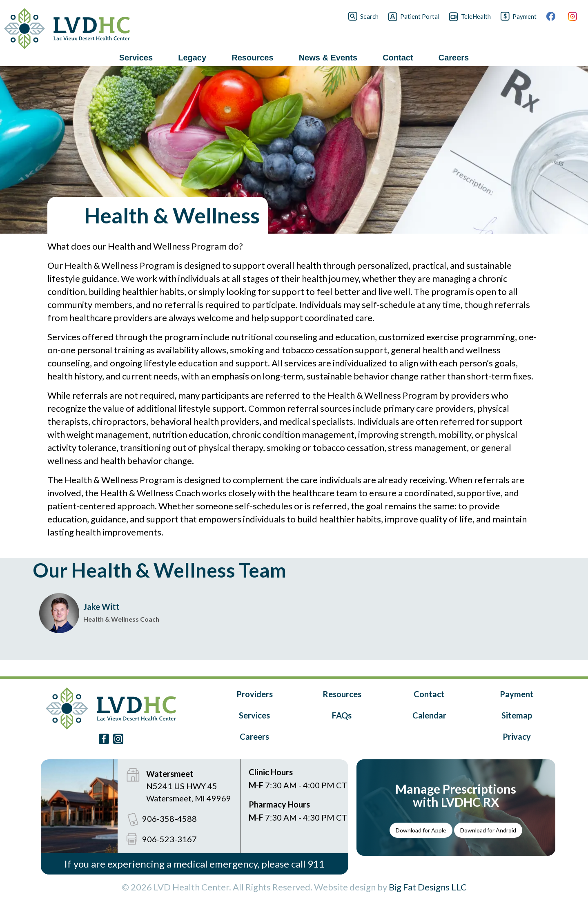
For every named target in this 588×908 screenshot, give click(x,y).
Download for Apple (421, 830)
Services (254, 715)
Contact (429, 694)
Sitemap (517, 715)
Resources (342, 694)
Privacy (517, 736)
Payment (517, 694)
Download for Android (488, 830)
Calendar (429, 715)
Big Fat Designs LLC (428, 887)
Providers (255, 694)
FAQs (342, 715)
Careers (254, 736)
